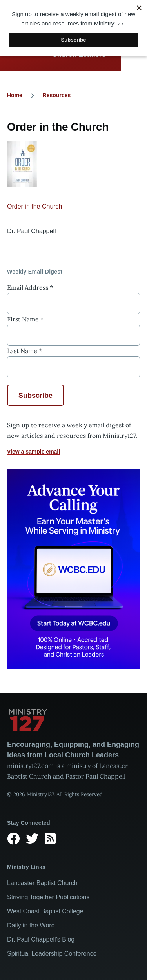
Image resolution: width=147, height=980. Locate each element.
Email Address (30, 287)
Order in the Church (35, 206)
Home (15, 95)
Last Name (24, 351)
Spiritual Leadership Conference (52, 954)
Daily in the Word (31, 925)
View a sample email (34, 452)
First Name (25, 319)
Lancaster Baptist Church (42, 883)
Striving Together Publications (48, 897)
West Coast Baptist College (45, 911)
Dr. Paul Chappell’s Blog (41, 939)
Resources (57, 95)
